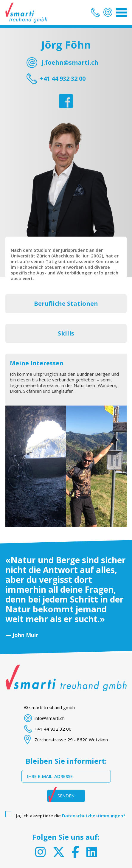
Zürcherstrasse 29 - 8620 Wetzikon (71, 740)
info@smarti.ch (50, 718)
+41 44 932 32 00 (63, 79)
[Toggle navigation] (121, 13)
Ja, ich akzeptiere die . (71, 816)
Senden (66, 796)
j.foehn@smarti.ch (70, 62)
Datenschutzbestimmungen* (94, 816)
